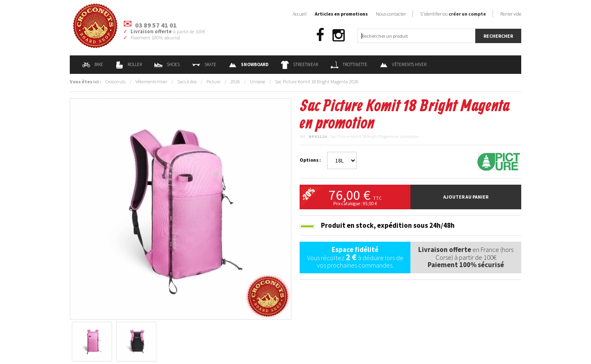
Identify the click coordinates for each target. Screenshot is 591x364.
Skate (204, 64)
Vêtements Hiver (403, 64)
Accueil (300, 14)
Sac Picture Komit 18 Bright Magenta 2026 (317, 81)
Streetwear (299, 64)
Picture (213, 81)
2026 (235, 81)
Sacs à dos (187, 81)
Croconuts (116, 81)
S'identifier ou (453, 14)
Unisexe (258, 81)
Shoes (167, 64)
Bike (93, 64)
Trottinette (349, 64)
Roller (129, 64)
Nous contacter (391, 14)
